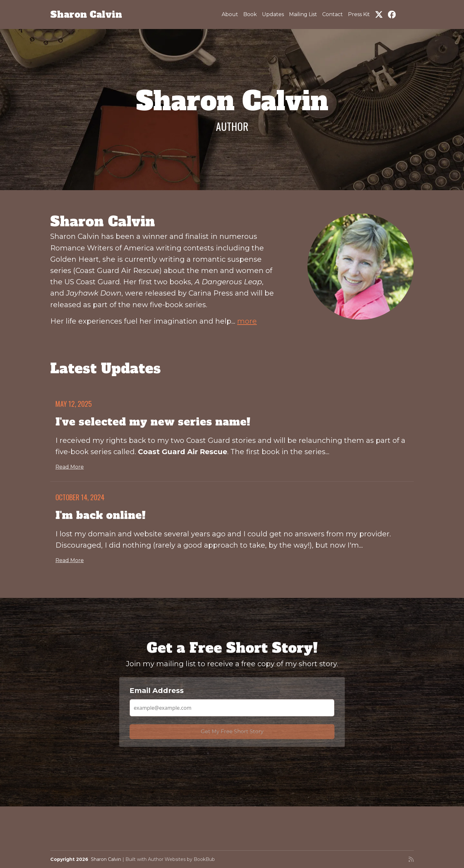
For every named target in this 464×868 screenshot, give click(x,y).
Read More (70, 467)
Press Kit (359, 14)
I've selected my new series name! (153, 422)
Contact (333, 14)
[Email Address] (232, 708)
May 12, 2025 (74, 404)
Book (250, 14)
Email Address (157, 691)
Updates (273, 14)
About (230, 14)
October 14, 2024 (80, 497)
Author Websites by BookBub (181, 859)
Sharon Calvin (86, 15)
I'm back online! (101, 515)
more (247, 321)
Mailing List (303, 14)
